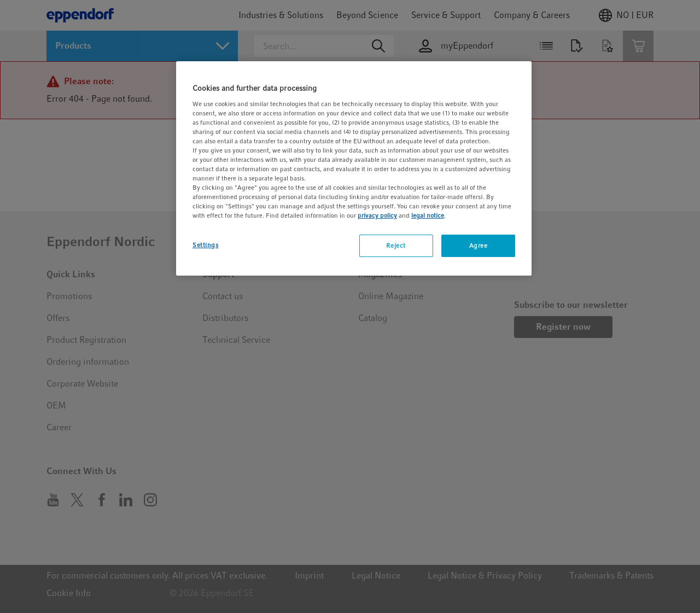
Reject (396, 246)
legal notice (428, 215)
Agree (479, 246)
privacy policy (377, 215)
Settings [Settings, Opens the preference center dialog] (206, 245)
